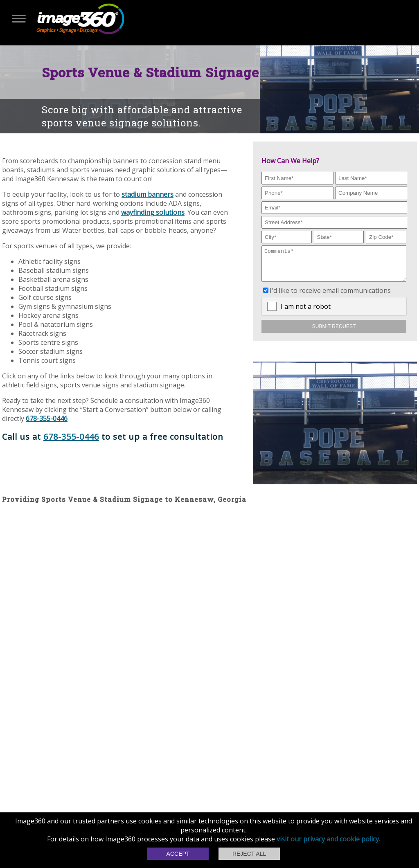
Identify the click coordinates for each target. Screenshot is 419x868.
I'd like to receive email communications (330, 297)
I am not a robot (306, 313)
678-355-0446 (47, 418)
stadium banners (148, 194)
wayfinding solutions (153, 212)
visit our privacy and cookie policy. (328, 839)
